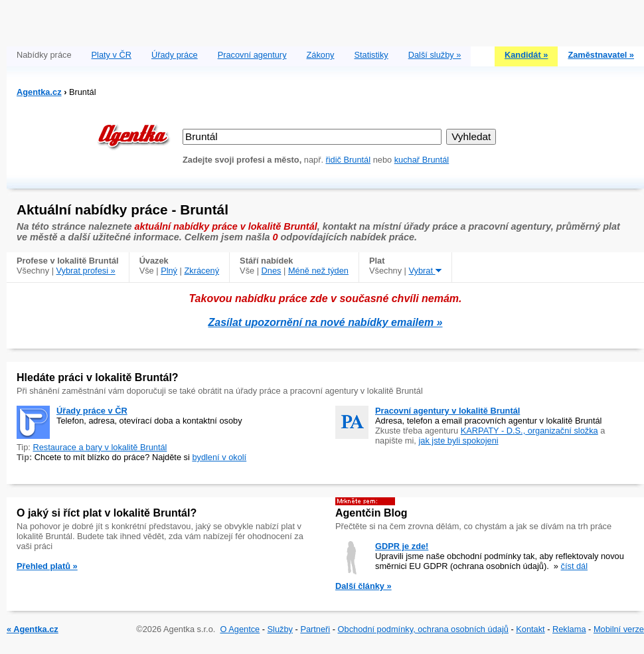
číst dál (575, 566)
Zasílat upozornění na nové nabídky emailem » (326, 322)
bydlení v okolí (219, 457)
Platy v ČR (112, 55)
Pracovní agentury (252, 55)
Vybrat (425, 271)
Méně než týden (318, 271)
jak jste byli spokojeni (458, 441)
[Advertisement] (326, 20)
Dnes (272, 271)
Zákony (321, 55)
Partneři (315, 629)
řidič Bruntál (349, 160)
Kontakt (530, 629)
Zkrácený (201, 271)
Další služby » (435, 55)
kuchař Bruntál (422, 160)
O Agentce (240, 629)
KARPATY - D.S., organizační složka (529, 431)
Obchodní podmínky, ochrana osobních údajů (423, 629)
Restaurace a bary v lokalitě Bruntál (100, 447)
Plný (169, 271)
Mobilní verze (619, 629)
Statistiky (371, 55)
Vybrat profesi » (86, 271)
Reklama (569, 629)
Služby (280, 629)
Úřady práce (175, 55)
